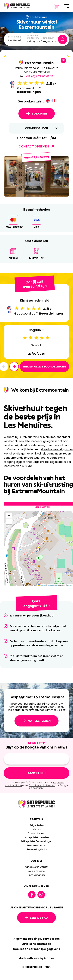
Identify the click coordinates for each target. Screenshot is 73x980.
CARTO (70, 585)
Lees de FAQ (36, 918)
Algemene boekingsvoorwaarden (37, 939)
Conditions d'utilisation (42, 785)
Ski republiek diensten (36, 837)
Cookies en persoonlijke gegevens (36, 949)
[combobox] (17, 40)
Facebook (32, 895)
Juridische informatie (36, 944)
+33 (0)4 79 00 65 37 (40, 76)
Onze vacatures (36, 875)
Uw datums (33, 36)
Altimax (49, 958)
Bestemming (15, 37)
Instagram (41, 895)
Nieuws (37, 829)
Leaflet (42, 585)
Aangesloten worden (37, 867)
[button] (14, 367)
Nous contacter (36, 871)
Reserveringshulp (37, 849)
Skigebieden (37, 825)
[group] (36, 176)
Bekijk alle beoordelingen (44, 367)
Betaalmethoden (36, 845)
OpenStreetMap (53, 585)
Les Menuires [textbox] (16, 40)
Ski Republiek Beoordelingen (36, 841)
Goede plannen (37, 833)
